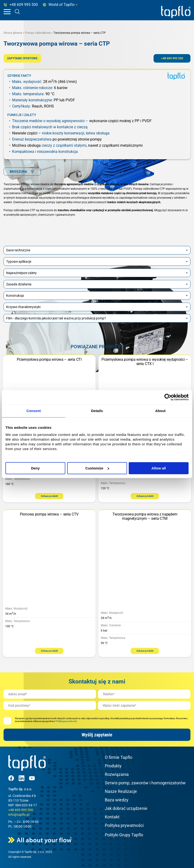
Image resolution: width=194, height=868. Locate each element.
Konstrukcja (97, 296)
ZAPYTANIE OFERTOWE (22, 58)
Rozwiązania (117, 774)
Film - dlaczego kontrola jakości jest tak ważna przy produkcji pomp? (97, 318)
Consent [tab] (34, 411)
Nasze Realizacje (121, 791)
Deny (35, 468)
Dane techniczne (97, 250)
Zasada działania (97, 284)
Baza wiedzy (117, 800)
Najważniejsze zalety (97, 273)
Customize (97, 468)
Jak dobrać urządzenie (126, 808)
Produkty (113, 766)
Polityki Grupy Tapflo (124, 835)
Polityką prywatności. (67, 721)
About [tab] (160, 411)
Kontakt (112, 817)
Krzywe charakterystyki (97, 307)
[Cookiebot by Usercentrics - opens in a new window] (168, 397)
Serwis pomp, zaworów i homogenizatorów (145, 783)
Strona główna (13, 33)
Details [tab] (97, 411)
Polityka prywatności (124, 825)
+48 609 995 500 (172, 58)
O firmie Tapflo (119, 757)
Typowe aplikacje (97, 262)
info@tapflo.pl (19, 815)
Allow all (159, 468)
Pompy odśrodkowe (38, 33)
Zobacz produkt (49, 496)
